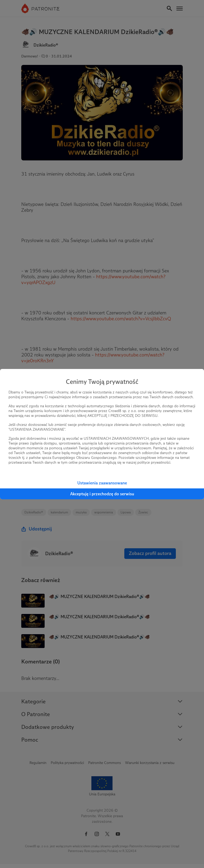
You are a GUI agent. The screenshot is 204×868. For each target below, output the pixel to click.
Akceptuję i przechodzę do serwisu (102, 494)
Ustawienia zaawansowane (102, 483)
